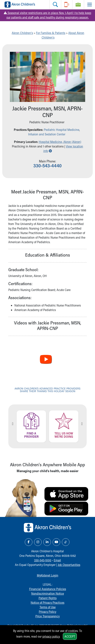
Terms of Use (48, 607)
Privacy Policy (47, 612)
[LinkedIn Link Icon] (47, 542)
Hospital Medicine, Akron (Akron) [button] (60, 142)
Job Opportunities (69, 565)
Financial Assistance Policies (48, 589)
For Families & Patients (51, 33)
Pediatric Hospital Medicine (62, 130)
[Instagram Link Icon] (38, 542)
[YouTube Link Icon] (56, 542)
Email (57, 560)
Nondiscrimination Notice (48, 593)
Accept (70, 636)
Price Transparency (47, 616)
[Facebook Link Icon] (29, 542)
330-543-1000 (43, 560)
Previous (13, 424)
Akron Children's (22, 33)
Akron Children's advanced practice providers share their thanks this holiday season (47, 390)
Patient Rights (48, 598)
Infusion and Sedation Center (47, 134)
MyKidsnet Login (48, 575)
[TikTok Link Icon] (66, 542)
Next (82, 424)
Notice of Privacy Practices (47, 602)
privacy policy (51, 636)
